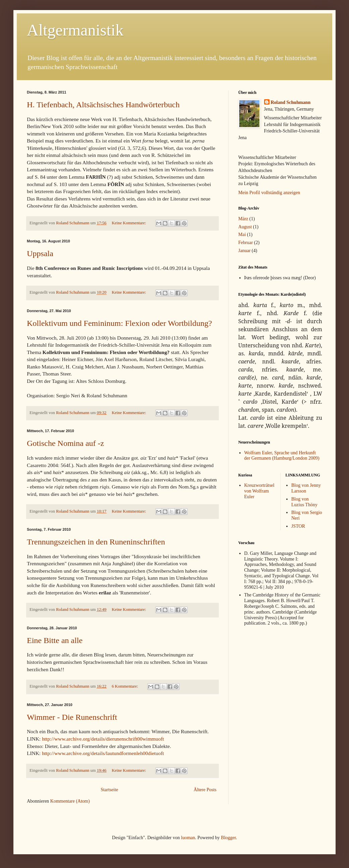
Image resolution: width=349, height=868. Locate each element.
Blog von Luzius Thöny (304, 502)
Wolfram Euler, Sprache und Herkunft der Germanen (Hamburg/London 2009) (282, 456)
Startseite (109, 790)
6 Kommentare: (126, 686)
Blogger (228, 838)
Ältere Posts (205, 790)
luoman (188, 838)
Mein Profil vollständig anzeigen (269, 193)
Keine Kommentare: (130, 223)
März (243, 219)
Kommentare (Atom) (70, 801)
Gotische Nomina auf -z (65, 443)
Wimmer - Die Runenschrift (72, 717)
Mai (242, 235)
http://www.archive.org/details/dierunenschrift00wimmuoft (102, 739)
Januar (244, 251)
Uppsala (40, 253)
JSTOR (298, 526)
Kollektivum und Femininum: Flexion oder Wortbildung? (119, 323)
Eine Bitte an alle (55, 640)
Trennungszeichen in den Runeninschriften (96, 542)
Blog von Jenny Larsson (306, 488)
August (245, 227)
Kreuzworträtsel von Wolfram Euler (259, 491)
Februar (246, 243)
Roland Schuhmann (291, 102)
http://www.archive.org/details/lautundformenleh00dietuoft (103, 753)
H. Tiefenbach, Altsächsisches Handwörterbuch (103, 105)
